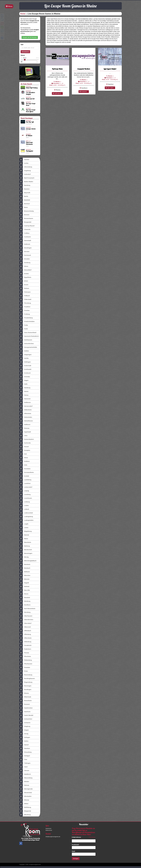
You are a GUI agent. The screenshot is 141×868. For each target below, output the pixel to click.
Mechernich (26, 550)
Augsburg (25, 171)
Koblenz (24, 461)
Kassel (24, 447)
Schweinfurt (26, 719)
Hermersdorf (26, 406)
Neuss (24, 594)
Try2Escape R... (57, 93)
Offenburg (25, 634)
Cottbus (24, 233)
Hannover (25, 399)
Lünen (24, 528)
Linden (24, 506)
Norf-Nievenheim (27, 609)
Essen (24, 285)
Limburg (25, 502)
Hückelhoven (26, 421)
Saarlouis (25, 712)
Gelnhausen (26, 340)
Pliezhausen (26, 664)
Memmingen (26, 553)
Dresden (25, 259)
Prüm (23, 671)
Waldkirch (25, 774)
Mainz (24, 539)
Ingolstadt (25, 432)
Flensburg (25, 303)
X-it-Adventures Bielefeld (30, 93)
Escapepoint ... (84, 92)
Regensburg (26, 682)
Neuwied (25, 598)
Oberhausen (26, 616)
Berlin (24, 196)
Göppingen (25, 355)
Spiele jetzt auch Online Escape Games (30, 77)
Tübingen (25, 763)
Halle (23, 384)
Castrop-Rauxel (27, 226)
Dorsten (24, 252)
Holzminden (26, 417)
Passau (24, 653)
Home (23, 14)
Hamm (24, 391)
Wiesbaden (25, 796)
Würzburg (25, 815)
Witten (24, 804)
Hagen (24, 380)
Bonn (23, 207)
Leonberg (25, 494)
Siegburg (25, 726)
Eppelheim (25, 277)
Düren (24, 266)
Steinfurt (25, 748)
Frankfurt (25, 307)
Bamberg (25, 185)
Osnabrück (25, 645)
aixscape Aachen (31, 129)
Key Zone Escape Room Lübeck (31, 111)
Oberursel (25, 627)
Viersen (24, 771)
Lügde (24, 524)
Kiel (23, 454)
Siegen (24, 730)
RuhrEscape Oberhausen (29, 143)
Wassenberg (26, 778)
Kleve (24, 458)
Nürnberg (25, 612)
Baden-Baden (26, 182)
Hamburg (25, 388)
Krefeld (24, 476)
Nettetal (24, 586)
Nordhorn (25, 605)
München (25, 575)
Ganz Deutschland (28, 333)
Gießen (24, 351)
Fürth (23, 329)
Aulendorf (25, 174)
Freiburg (25, 314)
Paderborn (25, 649)
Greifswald (25, 369)
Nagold (24, 583)
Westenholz (26, 793)
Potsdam (25, 667)
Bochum (25, 204)
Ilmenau (24, 428)
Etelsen (24, 288)
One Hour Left (30, 122)
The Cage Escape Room (31, 104)
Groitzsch (25, 373)
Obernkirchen (26, 620)
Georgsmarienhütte (28, 347)
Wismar (24, 800)
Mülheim (25, 572)
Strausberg (25, 752)
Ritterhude (25, 697)
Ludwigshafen (26, 520)
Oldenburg (25, 642)
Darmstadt (25, 240)
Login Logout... (110, 88)
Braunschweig (26, 211)
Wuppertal (25, 811)
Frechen (24, 310)
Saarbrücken (26, 708)
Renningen (25, 686)
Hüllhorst (25, 425)
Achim (24, 163)
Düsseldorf (25, 270)
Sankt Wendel (26, 715)
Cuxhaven (25, 237)
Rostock (24, 704)
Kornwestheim (26, 472)
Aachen (24, 160)
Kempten (25, 450)
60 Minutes (29, 136)
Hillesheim (25, 413)
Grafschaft (25, 366)
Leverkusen (26, 498)
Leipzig (24, 491)
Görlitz (24, 358)
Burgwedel (25, 222)
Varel (23, 767)
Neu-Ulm (25, 590)
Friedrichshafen (27, 321)
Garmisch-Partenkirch (29, 336)
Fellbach (25, 296)
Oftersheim (25, 638)
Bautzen (24, 189)
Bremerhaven (26, 218)
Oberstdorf (25, 623)
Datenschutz (49, 830)
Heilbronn (25, 402)
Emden (24, 274)
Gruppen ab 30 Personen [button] (30, 37)
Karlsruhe (25, 443)
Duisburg (25, 263)
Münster (24, 579)
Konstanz (25, 469)
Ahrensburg (26, 167)
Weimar (24, 785)
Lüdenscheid (26, 513)
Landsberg (25, 480)
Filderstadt (25, 299)
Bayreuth (25, 193)
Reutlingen (25, 690)
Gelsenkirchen (26, 344)
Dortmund (25, 255)
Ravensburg (26, 675)
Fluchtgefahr (30, 151)
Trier (23, 759)
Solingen (25, 737)
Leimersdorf (26, 487)
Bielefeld (25, 200)
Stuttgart (25, 756)
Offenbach (25, 631)
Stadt (74, 851)
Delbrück (25, 244)
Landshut (25, 483)
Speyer (24, 745)
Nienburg (25, 601)
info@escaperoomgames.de (53, 837)
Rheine (24, 693)
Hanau (24, 395)
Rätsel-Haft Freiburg (32, 88)
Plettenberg (26, 660)
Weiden (24, 782)
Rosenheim (25, 701)
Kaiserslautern (27, 439)
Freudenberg (26, 318)
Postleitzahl (76, 845)
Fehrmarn (25, 292)
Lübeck (24, 509)
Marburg (25, 546)
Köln (23, 465)
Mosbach (25, 568)
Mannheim (25, 542)
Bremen (24, 215)
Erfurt (24, 281)
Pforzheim (25, 656)
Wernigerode (26, 789)
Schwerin (25, 723)
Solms (24, 741)
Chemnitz (25, 229)
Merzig (24, 557)
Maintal (24, 535)
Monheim (25, 564)
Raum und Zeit (30, 99)
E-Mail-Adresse (77, 837)
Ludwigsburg (26, 517)
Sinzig (24, 734)
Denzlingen (25, 248)
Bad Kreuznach (27, 178)
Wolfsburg (25, 807)
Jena (23, 436)
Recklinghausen (27, 678)
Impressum (48, 828)
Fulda (24, 325)
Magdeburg (25, 531)
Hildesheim (25, 410)
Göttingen (25, 362)
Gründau (25, 377)
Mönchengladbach (28, 561)
